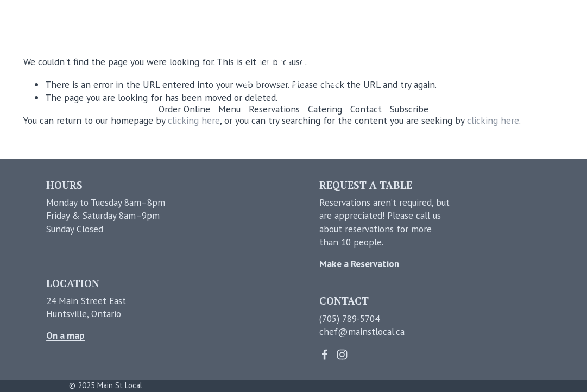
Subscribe (409, 109)
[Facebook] (325, 355)
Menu (229, 109)
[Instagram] (342, 355)
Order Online (184, 109)
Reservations (274, 109)
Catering (325, 109)
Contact (366, 109)
